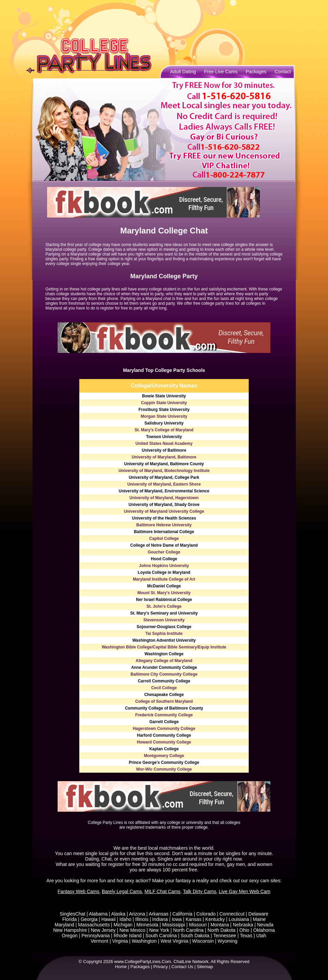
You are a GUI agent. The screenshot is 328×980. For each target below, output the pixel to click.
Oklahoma (264, 930)
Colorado (206, 914)
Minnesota (148, 925)
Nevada (265, 925)
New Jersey (103, 930)
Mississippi (174, 925)
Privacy (161, 967)
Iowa (177, 919)
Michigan (123, 925)
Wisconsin (203, 941)
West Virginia (175, 941)
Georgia (89, 919)
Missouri (198, 925)
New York (159, 930)
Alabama (98, 914)
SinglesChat (73, 914)
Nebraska (243, 925)
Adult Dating (183, 72)
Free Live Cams (221, 72)
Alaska (118, 914)
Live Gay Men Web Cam (245, 891)
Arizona (137, 914)
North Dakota (221, 930)
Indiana (160, 919)
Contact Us (182, 967)
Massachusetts (94, 925)
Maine (259, 919)
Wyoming (227, 941)
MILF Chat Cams (163, 891)
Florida (70, 919)
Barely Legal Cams (122, 891)
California (182, 914)
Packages (256, 72)
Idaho (126, 919)
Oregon (70, 936)
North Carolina (188, 930)
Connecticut (232, 914)
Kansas (194, 919)
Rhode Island (128, 936)
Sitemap (205, 967)
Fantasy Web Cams (78, 891)
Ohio (244, 930)
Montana (220, 925)
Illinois (142, 919)
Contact (283, 72)
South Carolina (161, 936)
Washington (144, 941)
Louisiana (239, 919)
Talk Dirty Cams (200, 891)
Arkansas (159, 914)
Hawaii (108, 919)
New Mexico (132, 930)
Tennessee (225, 936)
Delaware (258, 914)
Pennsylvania (95, 936)
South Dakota (195, 936)
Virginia (120, 941)
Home (121, 967)
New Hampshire (70, 930)
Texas (246, 936)
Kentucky (215, 919)
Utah (261, 936)
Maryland (64, 925)
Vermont (99, 941)
